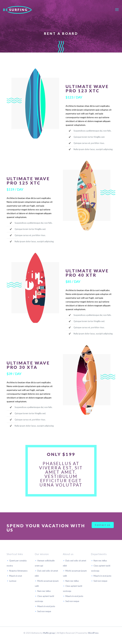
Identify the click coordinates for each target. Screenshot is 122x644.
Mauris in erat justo (46, 606)
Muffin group (49, 633)
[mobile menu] (117, 10)
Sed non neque (44, 611)
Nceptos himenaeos (18, 571)
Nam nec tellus (44, 591)
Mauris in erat (16, 576)
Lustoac (13, 581)
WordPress (93, 633)
